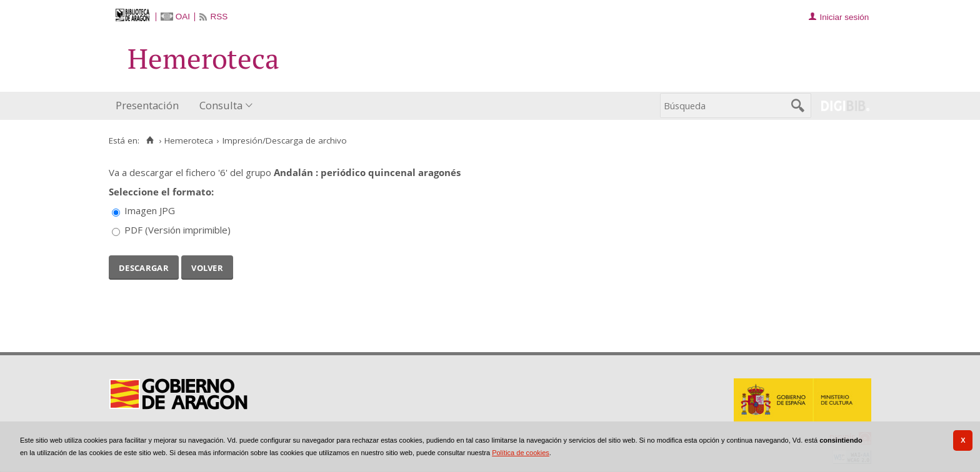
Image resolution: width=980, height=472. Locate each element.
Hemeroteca (189, 140)
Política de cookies (521, 453)
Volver (207, 267)
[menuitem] (150, 106)
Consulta (221, 105)
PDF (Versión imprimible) (177, 230)
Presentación (147, 105)
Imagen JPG (150, 210)
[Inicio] (150, 140)
